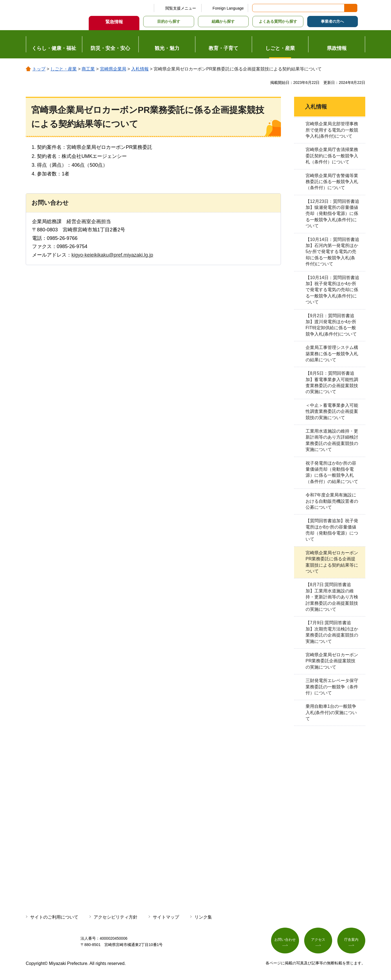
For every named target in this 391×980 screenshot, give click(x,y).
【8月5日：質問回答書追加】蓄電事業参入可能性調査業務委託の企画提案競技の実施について (332, 382)
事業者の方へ (332, 21)
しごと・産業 (64, 69)
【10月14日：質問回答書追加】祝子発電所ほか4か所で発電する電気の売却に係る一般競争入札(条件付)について (332, 290)
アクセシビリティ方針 (116, 917)
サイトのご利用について (54, 917)
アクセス (318, 941)
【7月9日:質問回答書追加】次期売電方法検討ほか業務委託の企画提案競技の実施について (332, 632)
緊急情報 (114, 22)
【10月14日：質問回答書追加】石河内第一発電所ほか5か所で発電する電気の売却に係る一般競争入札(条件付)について (332, 252)
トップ (39, 69)
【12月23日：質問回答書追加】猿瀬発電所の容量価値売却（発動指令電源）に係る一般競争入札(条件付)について (332, 214)
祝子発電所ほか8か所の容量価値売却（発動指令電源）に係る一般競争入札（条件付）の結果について (332, 472)
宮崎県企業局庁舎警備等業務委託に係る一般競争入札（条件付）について (332, 182)
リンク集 (203, 917)
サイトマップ (166, 917)
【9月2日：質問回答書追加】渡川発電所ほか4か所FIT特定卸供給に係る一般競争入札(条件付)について (331, 325)
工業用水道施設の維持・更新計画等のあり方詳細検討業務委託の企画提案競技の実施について (332, 440)
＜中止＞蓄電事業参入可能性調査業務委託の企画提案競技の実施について (332, 411)
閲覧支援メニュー (181, 8)
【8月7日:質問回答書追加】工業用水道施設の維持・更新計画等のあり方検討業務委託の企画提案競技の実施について (332, 597)
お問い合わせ (285, 941)
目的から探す (169, 21)
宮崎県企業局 (113, 69)
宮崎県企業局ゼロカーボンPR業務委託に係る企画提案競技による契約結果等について (332, 562)
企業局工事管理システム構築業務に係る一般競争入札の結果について (332, 354)
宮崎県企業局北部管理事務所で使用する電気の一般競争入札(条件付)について (332, 130)
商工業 (88, 69)
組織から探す (223, 21)
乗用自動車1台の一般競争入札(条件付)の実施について (331, 712)
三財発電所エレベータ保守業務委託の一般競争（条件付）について (332, 687)
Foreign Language (228, 8)
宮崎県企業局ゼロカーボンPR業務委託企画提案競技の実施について (332, 661)
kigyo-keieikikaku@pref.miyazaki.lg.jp (112, 255)
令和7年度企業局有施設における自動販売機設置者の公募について (332, 501)
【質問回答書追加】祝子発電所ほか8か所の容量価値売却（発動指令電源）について (332, 530)
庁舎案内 (351, 941)
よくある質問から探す (278, 21)
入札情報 (140, 69)
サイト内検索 (257, 8)
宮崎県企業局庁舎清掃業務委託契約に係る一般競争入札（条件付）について (332, 156)
